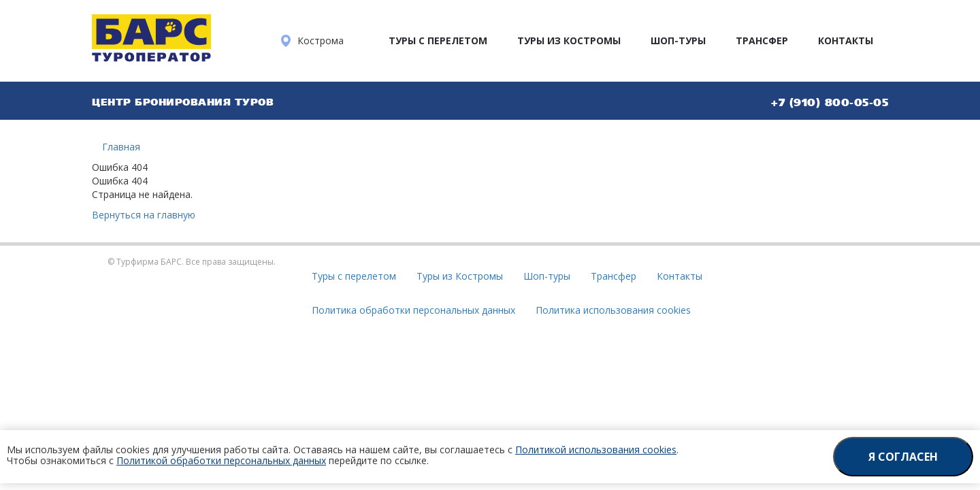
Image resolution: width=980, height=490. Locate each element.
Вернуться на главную (144, 215)
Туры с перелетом (438, 40)
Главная (121, 147)
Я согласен (903, 457)
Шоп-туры (678, 40)
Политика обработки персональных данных (413, 310)
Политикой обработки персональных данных (221, 460)
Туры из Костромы (569, 40)
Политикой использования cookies (596, 450)
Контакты (846, 40)
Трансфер (762, 40)
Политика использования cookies (613, 310)
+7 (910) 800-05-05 (830, 102)
